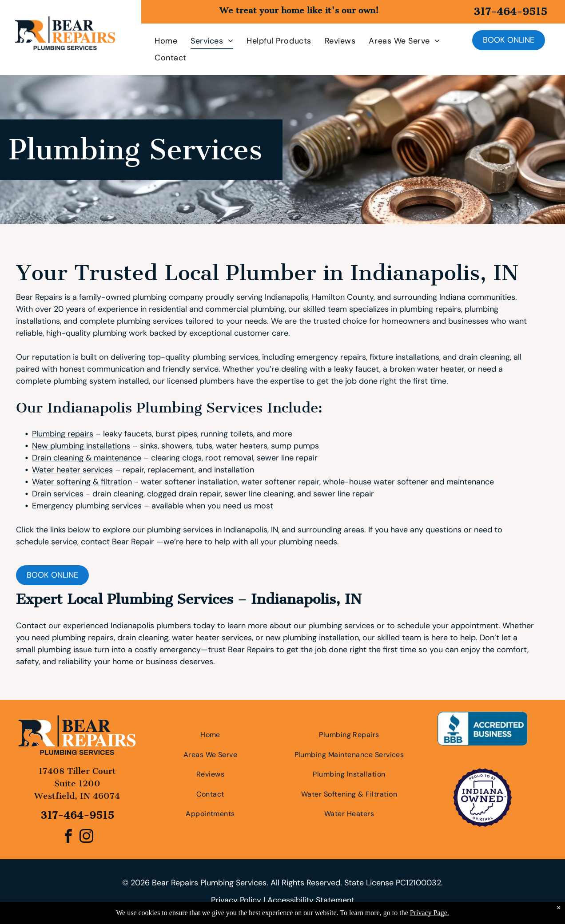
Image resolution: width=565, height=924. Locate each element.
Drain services (58, 494)
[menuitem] (159, 41)
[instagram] (86, 838)
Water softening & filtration (82, 482)
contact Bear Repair (117, 542)
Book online (509, 40)
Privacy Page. (430, 913)
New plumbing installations (81, 446)
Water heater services (72, 470)
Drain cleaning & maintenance (87, 458)
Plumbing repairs (63, 434)
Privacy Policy (236, 900)
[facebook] (68, 838)
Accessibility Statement (311, 900)
